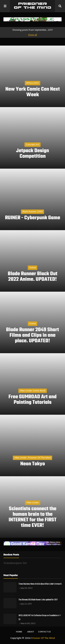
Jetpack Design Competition (32, 154)
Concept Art (32, 145)
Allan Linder (33, 503)
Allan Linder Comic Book (33, 391)
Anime (32, 268)
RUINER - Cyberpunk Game (33, 218)
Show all (32, 35)
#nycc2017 (32, 83)
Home (19, 632)
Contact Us (44, 632)
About (31, 632)
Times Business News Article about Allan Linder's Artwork (40, 584)
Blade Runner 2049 (32, 212)
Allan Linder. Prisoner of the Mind (32, 458)
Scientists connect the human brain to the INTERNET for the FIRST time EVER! (33, 517)
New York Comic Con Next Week (33, 92)
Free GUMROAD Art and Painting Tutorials (32, 400)
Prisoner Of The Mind (43, 638)
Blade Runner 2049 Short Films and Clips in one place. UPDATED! (32, 335)
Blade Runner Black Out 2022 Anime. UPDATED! (33, 277)
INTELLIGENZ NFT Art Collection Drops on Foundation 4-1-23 (40, 617)
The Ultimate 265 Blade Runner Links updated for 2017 (38, 600)
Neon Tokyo (33, 464)
